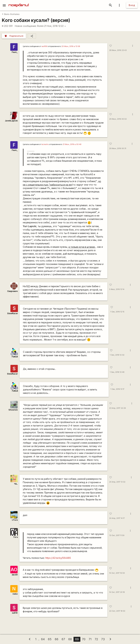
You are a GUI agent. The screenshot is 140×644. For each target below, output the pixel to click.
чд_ (16, 484)
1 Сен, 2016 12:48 (117, 372)
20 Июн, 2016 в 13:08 (71, 46)
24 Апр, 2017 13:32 (117, 482)
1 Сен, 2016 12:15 (117, 312)
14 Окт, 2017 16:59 (117, 573)
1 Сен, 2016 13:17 (117, 389)
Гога (16, 537)
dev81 (15, 575)
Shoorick (13, 410)
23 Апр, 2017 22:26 (118, 408)
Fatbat (15, 357)
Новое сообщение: (26, 26)
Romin (40, 26)
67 (63, 639)
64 (43, 639)
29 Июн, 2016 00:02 (118, 119)
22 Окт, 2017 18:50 (117, 611)
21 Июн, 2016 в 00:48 (72, 144)
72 (96, 639)
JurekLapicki (11, 121)
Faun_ (15, 52)
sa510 (15, 613)
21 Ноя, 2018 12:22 (55, 26)
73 (103, 639)
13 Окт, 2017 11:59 (117, 535)
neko (15, 594)
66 (57, 639)
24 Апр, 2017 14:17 (117, 518)
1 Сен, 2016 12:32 (117, 355)
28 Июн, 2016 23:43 (118, 50)
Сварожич (12, 291)
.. (23, 171)
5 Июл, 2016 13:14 (117, 289)
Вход (132, 5)
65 (50, 639)
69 (77, 639)
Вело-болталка (11, 14)
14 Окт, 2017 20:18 (117, 592)
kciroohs (45, 144)
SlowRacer (13, 313)
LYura (15, 520)
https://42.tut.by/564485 (58, 558)
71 (90, 639)
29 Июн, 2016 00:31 (118, 148)
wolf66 (44, 46)
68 (70, 639)
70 (84, 639)
